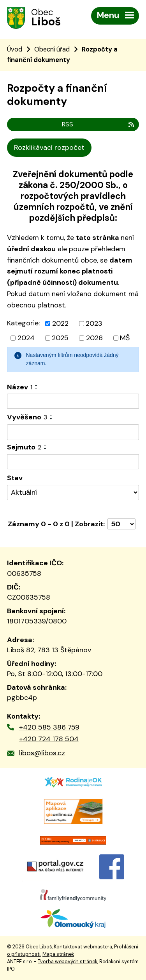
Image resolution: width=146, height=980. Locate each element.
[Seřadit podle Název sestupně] (37, 389)
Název (20, 387)
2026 (94, 338)
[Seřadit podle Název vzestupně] (37, 385)
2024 (26, 338)
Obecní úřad (52, 49)
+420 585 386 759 (49, 727)
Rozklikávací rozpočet (49, 147)
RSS (99, 124)
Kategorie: (23, 323)
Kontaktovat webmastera (83, 947)
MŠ (125, 338)
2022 (60, 323)
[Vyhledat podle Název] (73, 401)
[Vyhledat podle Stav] (73, 493)
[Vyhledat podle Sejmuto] (73, 462)
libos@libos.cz (42, 753)
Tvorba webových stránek (68, 962)
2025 (60, 338)
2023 (94, 323)
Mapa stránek (58, 954)
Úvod (15, 49)
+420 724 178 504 (49, 739)
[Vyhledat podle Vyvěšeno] (73, 432)
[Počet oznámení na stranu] (121, 524)
